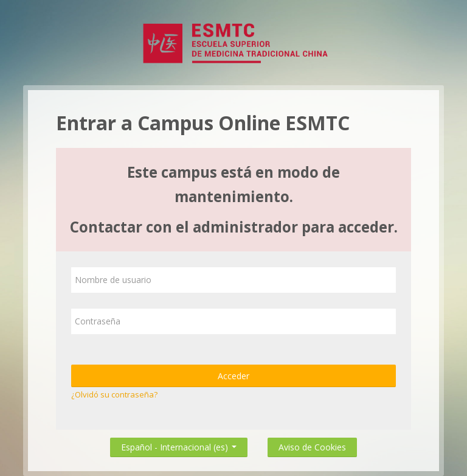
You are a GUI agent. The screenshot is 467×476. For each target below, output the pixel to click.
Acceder (233, 376)
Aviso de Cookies (312, 447)
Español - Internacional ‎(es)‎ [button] (179, 445)
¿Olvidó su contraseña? (114, 394)
